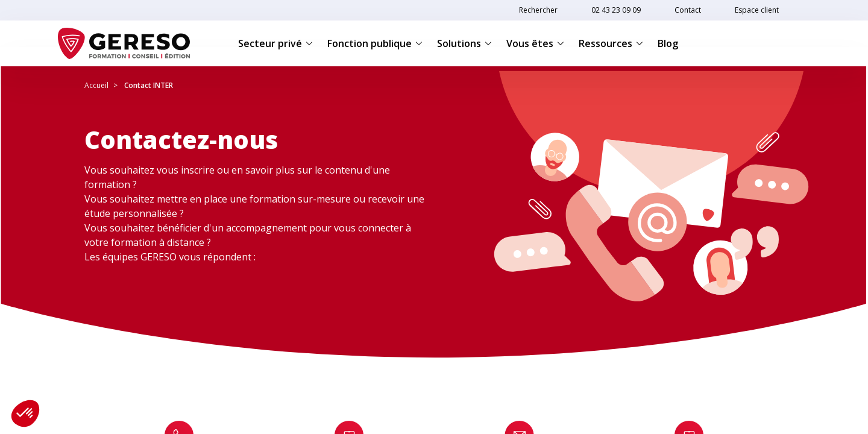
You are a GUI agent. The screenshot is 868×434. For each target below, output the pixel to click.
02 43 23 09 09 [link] (616, 10)
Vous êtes (535, 43)
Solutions (464, 43)
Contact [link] (688, 10)
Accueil (96, 85)
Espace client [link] (757, 10)
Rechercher (538, 10)
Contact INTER (149, 85)
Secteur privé (275, 43)
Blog (668, 43)
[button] (25, 414)
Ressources (611, 43)
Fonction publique (375, 43)
